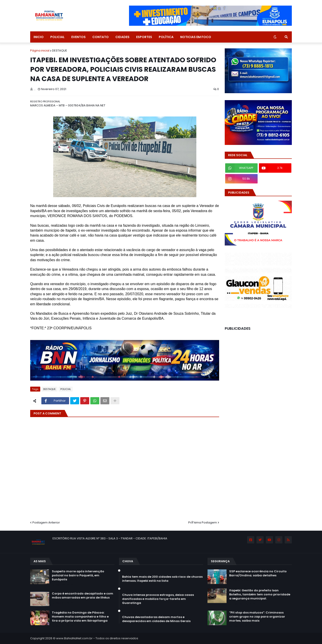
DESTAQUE (60, 51)
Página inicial (40, 51)
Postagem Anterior (46, 522)
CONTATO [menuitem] (101, 37)
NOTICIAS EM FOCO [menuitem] (196, 37)
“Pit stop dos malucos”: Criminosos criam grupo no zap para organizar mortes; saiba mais (257, 617)
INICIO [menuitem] (39, 37)
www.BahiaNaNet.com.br (74, 638)
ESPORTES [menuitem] (144, 37)
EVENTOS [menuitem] (78, 37)
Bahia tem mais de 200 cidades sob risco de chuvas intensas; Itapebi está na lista (162, 579)
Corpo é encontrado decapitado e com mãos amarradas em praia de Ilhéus (83, 596)
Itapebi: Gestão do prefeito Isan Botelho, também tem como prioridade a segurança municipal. (260, 594)
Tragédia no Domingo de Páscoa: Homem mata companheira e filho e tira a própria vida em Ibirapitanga (80, 617)
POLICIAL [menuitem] (57, 37)
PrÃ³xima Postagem (203, 522)
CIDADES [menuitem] (122, 37)
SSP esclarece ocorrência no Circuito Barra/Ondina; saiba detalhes (258, 573)
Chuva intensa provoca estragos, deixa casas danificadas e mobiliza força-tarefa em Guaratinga (158, 599)
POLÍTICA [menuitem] (166, 37)
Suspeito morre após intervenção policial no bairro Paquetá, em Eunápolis (78, 575)
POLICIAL (66, 389)
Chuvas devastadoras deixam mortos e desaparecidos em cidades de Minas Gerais (156, 619)
